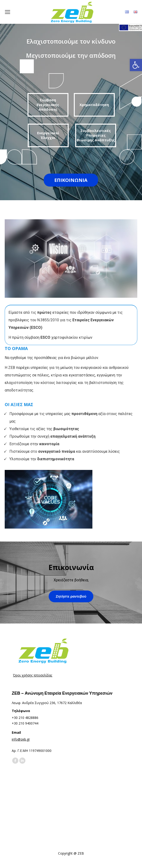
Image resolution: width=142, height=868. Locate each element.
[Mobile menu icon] (8, 12)
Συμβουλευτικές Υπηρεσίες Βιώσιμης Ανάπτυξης (96, 135)
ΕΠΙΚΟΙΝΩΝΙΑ (71, 180)
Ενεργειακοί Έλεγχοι (48, 135)
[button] (136, 65)
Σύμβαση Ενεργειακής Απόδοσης (48, 105)
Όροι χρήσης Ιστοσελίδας (33, 675)
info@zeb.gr (21, 739)
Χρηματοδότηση (94, 105)
